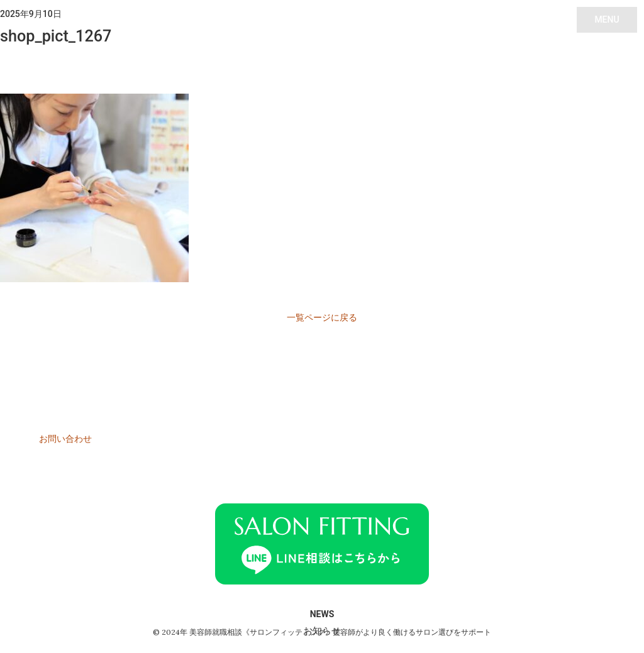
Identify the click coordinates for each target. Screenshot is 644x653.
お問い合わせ (65, 439)
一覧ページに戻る (322, 317)
